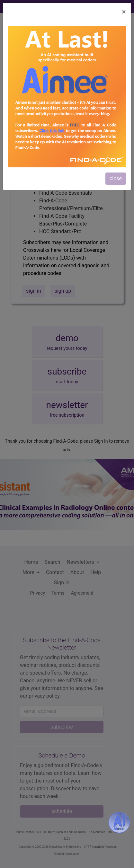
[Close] (124, 12)
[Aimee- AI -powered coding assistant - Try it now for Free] (119, 822)
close (116, 178)
